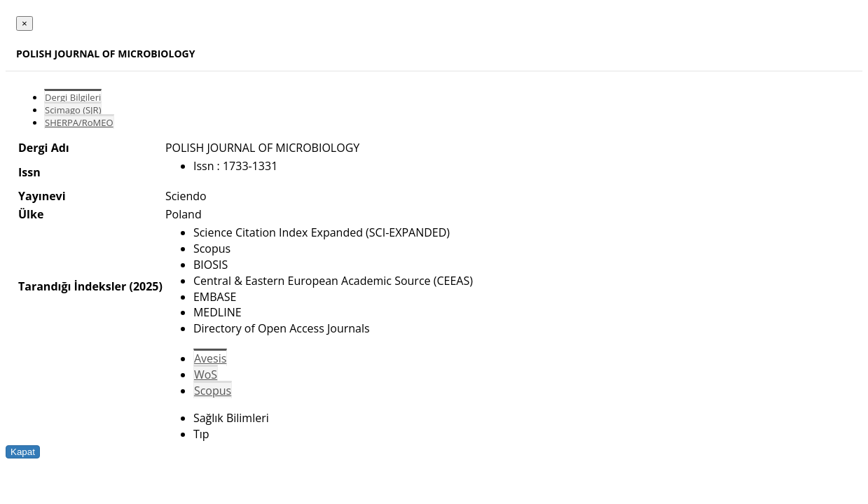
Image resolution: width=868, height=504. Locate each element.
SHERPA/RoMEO (79, 122)
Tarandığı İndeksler (72, 286)
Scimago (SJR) (73, 110)
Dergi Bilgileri (73, 97)
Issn (29, 172)
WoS (206, 374)
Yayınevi (42, 196)
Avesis (210, 358)
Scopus (213, 391)
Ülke (31, 214)
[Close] (25, 23)
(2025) (145, 286)
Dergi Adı (44, 148)
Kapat (23, 452)
